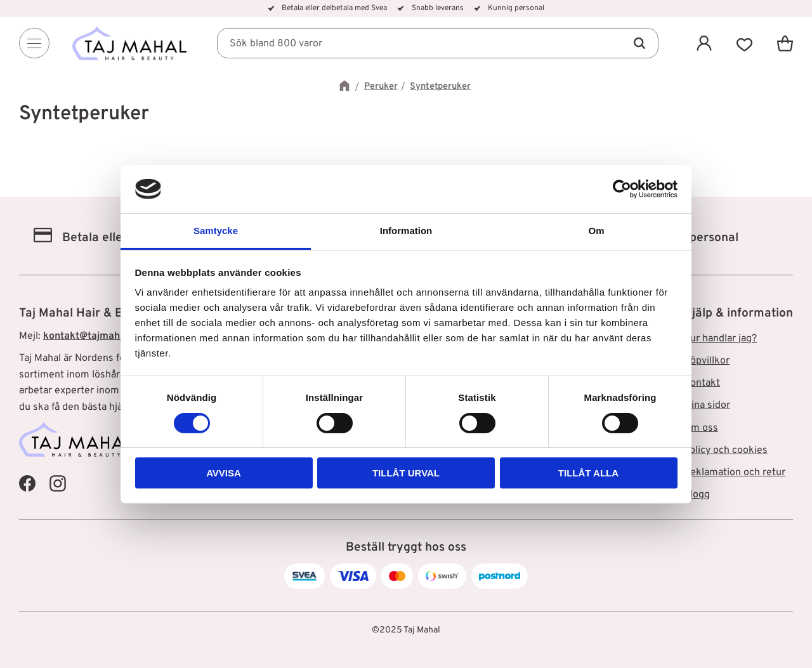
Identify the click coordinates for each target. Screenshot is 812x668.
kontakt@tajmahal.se (93, 336)
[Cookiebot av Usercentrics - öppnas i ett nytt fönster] (622, 189)
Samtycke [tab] (216, 231)
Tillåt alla (588, 473)
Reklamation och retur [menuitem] (734, 473)
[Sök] (639, 43)
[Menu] (34, 43)
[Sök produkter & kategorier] (438, 43)
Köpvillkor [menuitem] (706, 361)
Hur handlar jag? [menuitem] (720, 339)
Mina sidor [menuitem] (707, 405)
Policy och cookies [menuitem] (725, 450)
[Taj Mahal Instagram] (58, 483)
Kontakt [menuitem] (702, 383)
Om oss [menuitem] (701, 428)
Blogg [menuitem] (697, 495)
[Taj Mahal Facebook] (27, 483)
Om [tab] (596, 231)
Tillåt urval (406, 473)
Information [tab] (406, 231)
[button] (745, 43)
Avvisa (224, 473)
